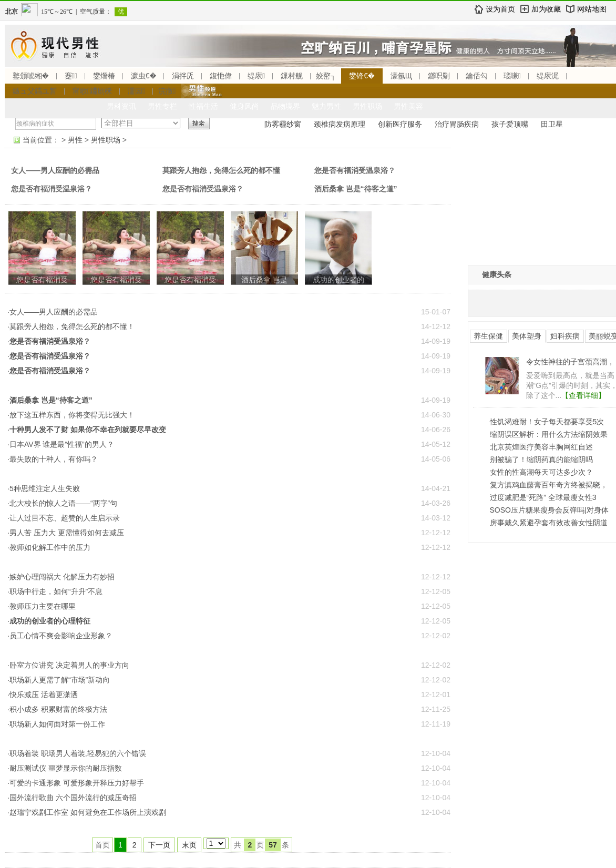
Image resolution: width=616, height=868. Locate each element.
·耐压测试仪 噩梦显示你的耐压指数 (65, 768)
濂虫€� (143, 76)
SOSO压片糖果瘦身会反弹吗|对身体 (549, 510)
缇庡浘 (548, 76)
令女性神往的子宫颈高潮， (570, 362)
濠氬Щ (401, 76)
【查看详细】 (583, 395)
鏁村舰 (292, 76)
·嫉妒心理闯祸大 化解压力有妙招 (61, 577)
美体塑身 (527, 336)
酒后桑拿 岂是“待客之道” (356, 189)
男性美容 (408, 106)
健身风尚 (244, 106)
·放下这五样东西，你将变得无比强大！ (71, 415)
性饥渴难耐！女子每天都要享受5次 (547, 422)
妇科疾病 (565, 336)
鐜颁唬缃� (31, 76)
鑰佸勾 (477, 76)
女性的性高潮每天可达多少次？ (541, 472)
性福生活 (203, 106)
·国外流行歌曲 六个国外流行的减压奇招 (72, 798)
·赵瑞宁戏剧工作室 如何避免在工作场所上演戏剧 (87, 812)
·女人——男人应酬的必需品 (53, 312)
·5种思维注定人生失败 (44, 488)
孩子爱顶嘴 (510, 124)
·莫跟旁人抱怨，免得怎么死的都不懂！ (71, 326)
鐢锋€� (362, 76)
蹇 (71, 76)
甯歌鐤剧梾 (92, 91)
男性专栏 (162, 106)
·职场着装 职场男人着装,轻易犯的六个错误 (77, 753)
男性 (75, 140)
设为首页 (500, 9)
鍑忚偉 (221, 76)
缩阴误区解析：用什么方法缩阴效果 (549, 434)
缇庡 (256, 76)
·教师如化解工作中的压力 (49, 547)
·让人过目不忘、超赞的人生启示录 (64, 518)
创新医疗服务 (400, 124)
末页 (189, 845)
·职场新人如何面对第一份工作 (56, 724)
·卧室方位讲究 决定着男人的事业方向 (68, 665)
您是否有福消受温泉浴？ (355, 170)
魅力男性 (326, 106)
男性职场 (367, 106)
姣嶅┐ (326, 76)
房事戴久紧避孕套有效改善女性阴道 (549, 523)
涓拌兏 (183, 76)
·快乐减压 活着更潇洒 (43, 695)
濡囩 (136, 91)
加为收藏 (546, 9)
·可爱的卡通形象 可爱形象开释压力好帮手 (76, 783)
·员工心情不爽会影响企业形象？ (60, 636)
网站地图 (592, 9)
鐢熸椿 (104, 76)
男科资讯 (121, 106)
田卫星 (552, 124)
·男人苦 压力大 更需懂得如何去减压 (66, 533)
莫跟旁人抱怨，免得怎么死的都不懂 (221, 170)
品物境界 (285, 106)
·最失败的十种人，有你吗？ (53, 459)
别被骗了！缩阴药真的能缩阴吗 (541, 459)
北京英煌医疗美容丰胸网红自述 (541, 447)
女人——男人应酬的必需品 (55, 170)
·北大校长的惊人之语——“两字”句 (62, 503)
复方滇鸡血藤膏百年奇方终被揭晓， (549, 485)
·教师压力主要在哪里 (42, 606)
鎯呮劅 (439, 76)
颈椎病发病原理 (340, 124)
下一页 (159, 845)
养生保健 (488, 336)
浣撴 (167, 91)
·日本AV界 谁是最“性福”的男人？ (61, 444)
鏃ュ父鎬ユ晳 (35, 91)
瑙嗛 (512, 76)
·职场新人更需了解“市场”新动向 (59, 680)
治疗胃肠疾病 (457, 124)
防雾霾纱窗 (283, 124)
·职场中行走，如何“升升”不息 (55, 591)
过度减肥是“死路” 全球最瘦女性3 (543, 497)
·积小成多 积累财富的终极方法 (57, 709)
